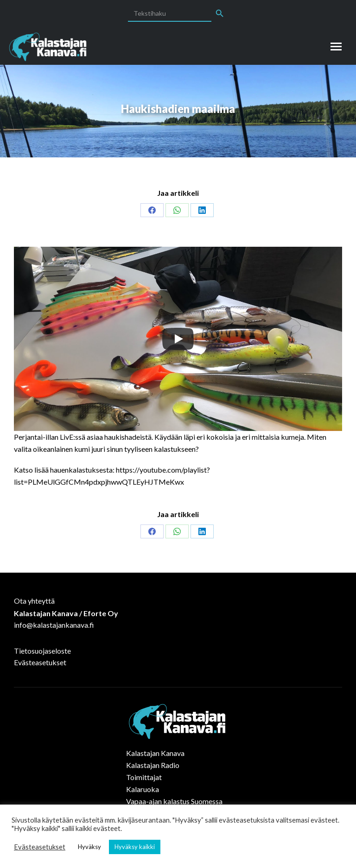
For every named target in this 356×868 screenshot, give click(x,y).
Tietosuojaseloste (42, 651)
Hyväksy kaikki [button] (135, 847)
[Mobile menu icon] (336, 47)
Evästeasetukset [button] (40, 847)
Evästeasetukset (40, 662)
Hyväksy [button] (89, 847)
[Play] (178, 339)
